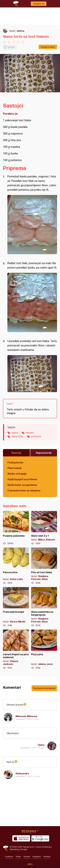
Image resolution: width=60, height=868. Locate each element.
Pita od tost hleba (44, 566)
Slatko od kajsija (17, 474)
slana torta (17, 436)
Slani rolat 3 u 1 (44, 528)
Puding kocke (15, 462)
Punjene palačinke (16, 528)
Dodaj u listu (48, 47)
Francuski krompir (16, 607)
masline (30, 433)
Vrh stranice (29, 831)
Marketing (14, 849)
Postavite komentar (44, 688)
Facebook (9, 856)
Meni (30, 864)
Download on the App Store (21, 838)
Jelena (20, 31)
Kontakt (24, 849)
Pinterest (47, 856)
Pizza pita (44, 649)
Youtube (27, 856)
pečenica (36, 436)
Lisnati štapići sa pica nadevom (16, 649)
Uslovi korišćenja (43, 847)
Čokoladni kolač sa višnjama (24, 490)
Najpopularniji (44, 453)
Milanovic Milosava (26, 716)
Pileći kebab (15, 468)
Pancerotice (16, 566)
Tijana (41, 745)
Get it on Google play (40, 838)
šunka (15, 433)
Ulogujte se (39, 4)
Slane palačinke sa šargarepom (44, 607)
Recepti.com (6, 848)
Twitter (18, 856)
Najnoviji (16, 453)
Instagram (37, 856)
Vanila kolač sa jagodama (22, 485)
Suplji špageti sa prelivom (22, 479)
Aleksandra (22, 773)
